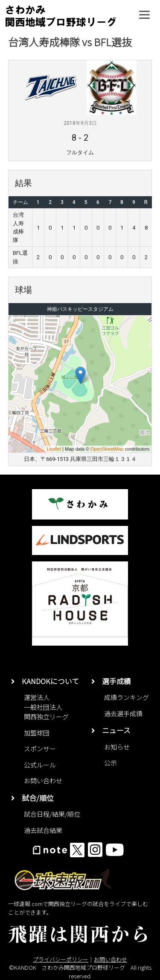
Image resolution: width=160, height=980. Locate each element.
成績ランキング (127, 697)
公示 (111, 763)
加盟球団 (37, 733)
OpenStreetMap (107, 449)
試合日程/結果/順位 (52, 814)
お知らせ (117, 747)
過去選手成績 (123, 713)
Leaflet (54, 449)
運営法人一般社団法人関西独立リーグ (46, 707)
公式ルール (40, 765)
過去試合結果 (43, 830)
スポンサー (40, 748)
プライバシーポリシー (61, 959)
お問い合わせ (43, 781)
